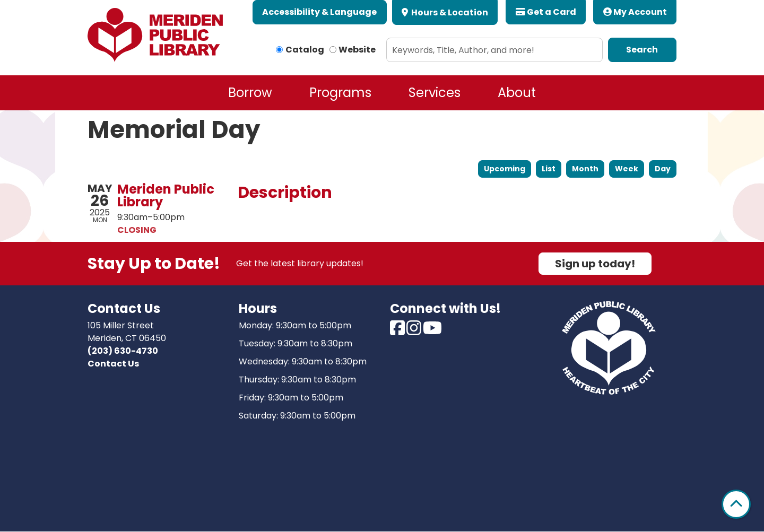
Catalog (305, 50)
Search (642, 50)
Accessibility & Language (319, 12)
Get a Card (546, 12)
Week (627, 169)
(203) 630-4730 (123, 351)
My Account (635, 12)
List (549, 169)
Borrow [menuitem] (250, 93)
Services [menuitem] (435, 93)
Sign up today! (595, 264)
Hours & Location (449, 12)
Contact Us (113, 364)
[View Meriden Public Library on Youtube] (432, 331)
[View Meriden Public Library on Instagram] (415, 331)
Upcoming (505, 169)
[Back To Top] (736, 504)
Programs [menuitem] (340, 93)
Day (663, 169)
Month (585, 169)
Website (357, 50)
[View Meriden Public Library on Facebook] (398, 331)
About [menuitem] (517, 93)
